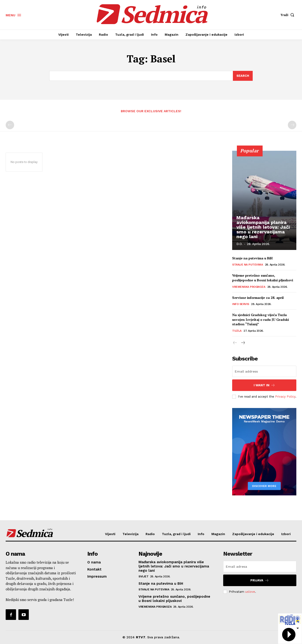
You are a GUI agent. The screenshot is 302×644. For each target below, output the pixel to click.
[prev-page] (10, 125)
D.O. (239, 244)
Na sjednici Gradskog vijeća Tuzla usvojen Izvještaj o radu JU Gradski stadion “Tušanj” (260, 320)
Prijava (260, 580)
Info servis (241, 304)
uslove (250, 592)
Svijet (143, 576)
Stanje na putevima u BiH (252, 258)
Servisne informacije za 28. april (258, 298)
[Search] (243, 76)
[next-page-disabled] (292, 125)
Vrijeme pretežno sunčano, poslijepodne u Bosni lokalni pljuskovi (263, 278)
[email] (264, 371)
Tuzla (237, 331)
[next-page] (243, 343)
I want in (264, 385)
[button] (288, 15)
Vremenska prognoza (249, 287)
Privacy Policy (285, 396)
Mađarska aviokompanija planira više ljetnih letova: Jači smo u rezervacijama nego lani (263, 227)
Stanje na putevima (247, 265)
